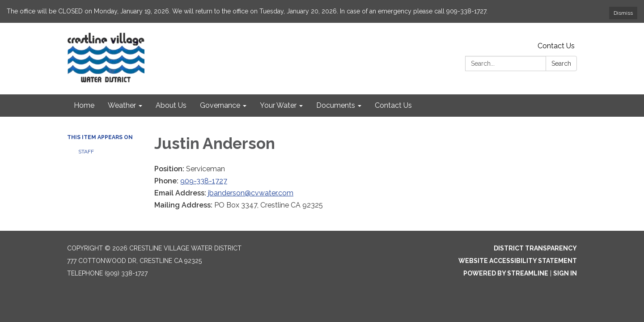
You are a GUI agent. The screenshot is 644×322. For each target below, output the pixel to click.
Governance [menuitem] (220, 105)
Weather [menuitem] (122, 105)
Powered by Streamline (506, 273)
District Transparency (535, 248)
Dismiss (623, 13)
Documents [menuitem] (336, 105)
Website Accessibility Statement (518, 261)
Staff (86, 152)
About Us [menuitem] (171, 105)
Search (561, 64)
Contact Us (556, 46)
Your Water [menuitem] (278, 105)
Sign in (565, 273)
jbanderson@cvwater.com (251, 193)
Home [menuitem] (84, 105)
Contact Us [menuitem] (393, 105)
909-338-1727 (204, 181)
